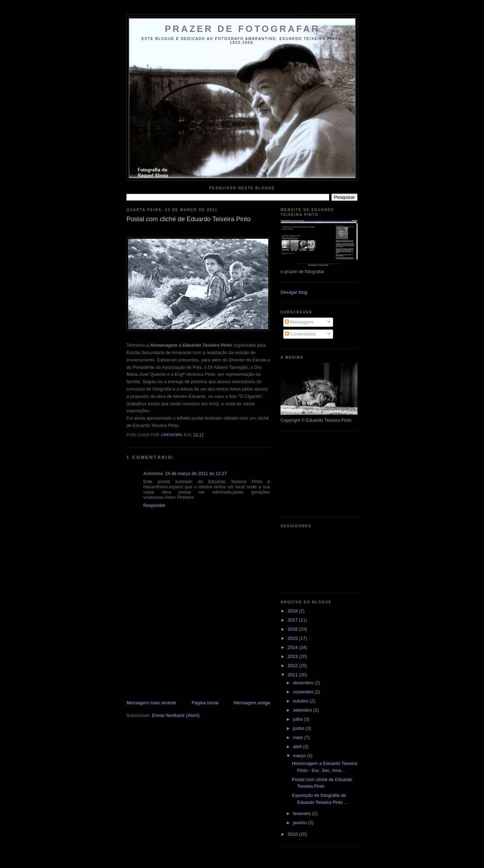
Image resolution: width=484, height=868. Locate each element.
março (300, 756)
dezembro (304, 683)
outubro (302, 701)
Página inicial (205, 703)
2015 (293, 638)
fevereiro (303, 813)
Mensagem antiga (252, 703)
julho (299, 719)
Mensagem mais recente (151, 703)
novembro (304, 692)
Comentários (300, 334)
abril (298, 747)
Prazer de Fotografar (243, 29)
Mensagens (299, 322)
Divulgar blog (294, 292)
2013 (293, 656)
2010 (293, 834)
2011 (293, 675)
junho (299, 728)
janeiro (301, 823)
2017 (293, 620)
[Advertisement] (179, 651)
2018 (293, 611)
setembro (303, 710)
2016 (293, 629)
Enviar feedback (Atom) (176, 715)
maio (299, 737)
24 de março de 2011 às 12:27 (196, 473)
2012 (293, 666)
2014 (293, 647)
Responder (154, 505)
